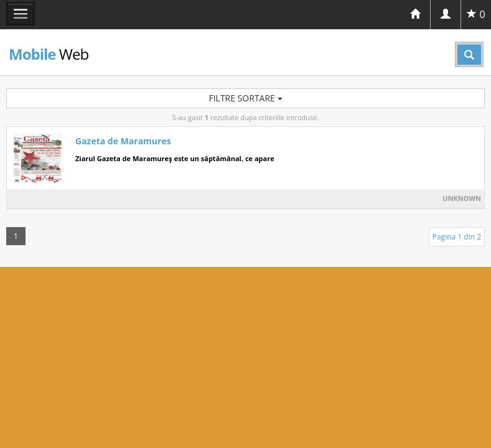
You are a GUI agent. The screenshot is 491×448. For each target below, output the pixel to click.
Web (49, 54)
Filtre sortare (245, 98)
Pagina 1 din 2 (457, 237)
